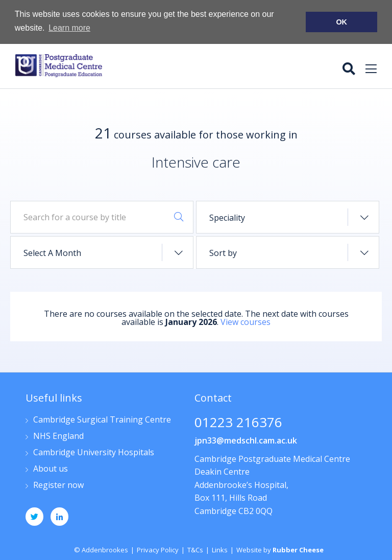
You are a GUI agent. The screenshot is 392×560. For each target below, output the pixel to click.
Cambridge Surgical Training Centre (102, 419)
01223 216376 (238, 422)
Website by (280, 549)
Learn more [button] (69, 28)
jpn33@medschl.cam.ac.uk (246, 439)
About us (51, 468)
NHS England (58, 436)
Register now (58, 485)
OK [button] (341, 22)
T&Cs (195, 549)
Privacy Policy (158, 549)
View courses (246, 321)
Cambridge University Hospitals (94, 452)
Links (220, 549)
